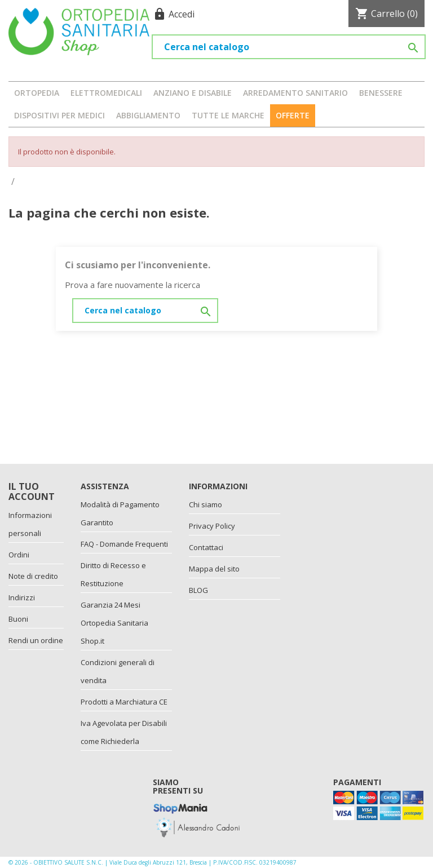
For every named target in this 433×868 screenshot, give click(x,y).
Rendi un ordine (36, 640)
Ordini (19, 555)
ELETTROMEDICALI (106, 93)
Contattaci (206, 547)
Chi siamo (206, 504)
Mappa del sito (214, 569)
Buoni (18, 619)
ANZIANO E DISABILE (193, 93)
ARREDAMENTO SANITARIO (295, 93)
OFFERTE (293, 115)
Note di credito (33, 576)
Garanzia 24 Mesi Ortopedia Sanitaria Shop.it (114, 623)
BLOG (198, 590)
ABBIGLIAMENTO (148, 115)
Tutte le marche (228, 115)
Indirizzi (22, 597)
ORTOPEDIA (37, 93)
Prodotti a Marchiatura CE (124, 702)
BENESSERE (381, 93)
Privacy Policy (212, 526)
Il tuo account (32, 491)
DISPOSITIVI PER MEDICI (59, 115)
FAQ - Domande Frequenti (124, 544)
